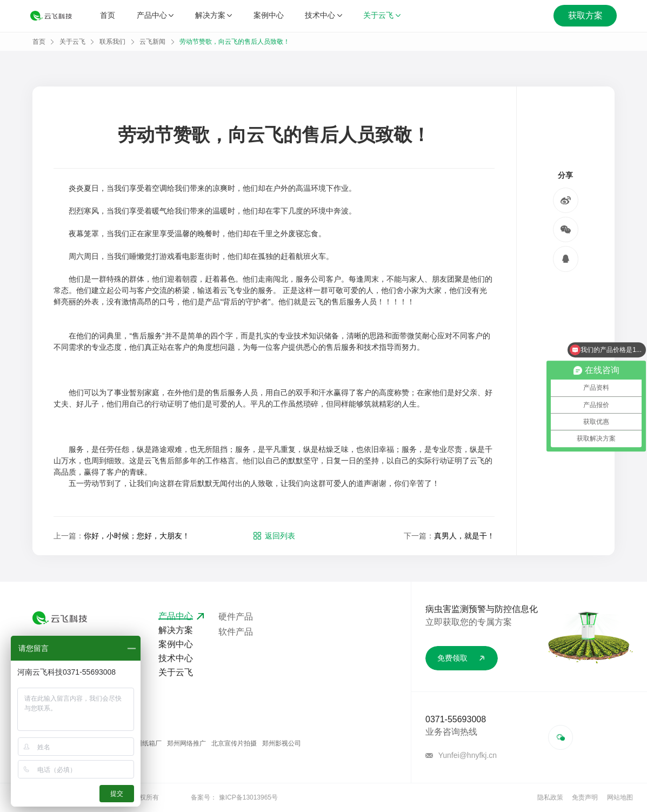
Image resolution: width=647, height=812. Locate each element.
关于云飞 (382, 16)
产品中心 (155, 16)
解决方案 (214, 16)
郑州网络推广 (186, 743)
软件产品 (236, 632)
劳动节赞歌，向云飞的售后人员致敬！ (235, 42)
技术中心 (323, 16)
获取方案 (585, 16)
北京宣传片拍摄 (234, 743)
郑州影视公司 (282, 743)
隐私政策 (550, 797)
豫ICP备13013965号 (248, 797)
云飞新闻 (152, 42)
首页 (108, 16)
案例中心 (269, 16)
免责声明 (585, 797)
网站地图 (620, 797)
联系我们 (112, 42)
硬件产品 (236, 617)
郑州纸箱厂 (145, 743)
